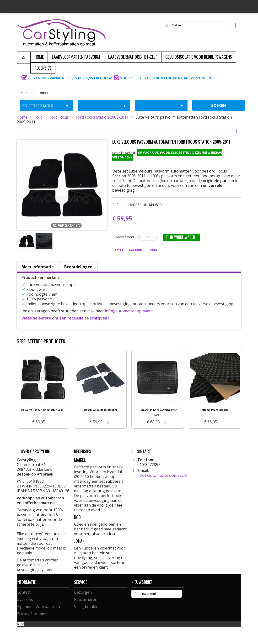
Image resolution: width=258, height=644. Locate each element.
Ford (38, 117)
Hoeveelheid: (125, 237)
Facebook (136, 250)
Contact (24, 592)
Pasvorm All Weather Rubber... (100, 410)
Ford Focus (59, 117)
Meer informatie (38, 267)
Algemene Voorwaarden (38, 607)
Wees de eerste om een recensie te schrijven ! (65, 318)
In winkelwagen (181, 237)
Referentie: (137, 205)
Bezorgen (83, 592)
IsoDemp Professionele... (215, 410)
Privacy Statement (33, 614)
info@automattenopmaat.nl (130, 311)
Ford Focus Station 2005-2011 (102, 117)
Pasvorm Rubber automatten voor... (43, 410)
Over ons (25, 599)
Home (22, 117)
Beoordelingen (78, 267)
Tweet (119, 250)
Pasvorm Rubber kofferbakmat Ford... (158, 412)
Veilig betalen (86, 607)
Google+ (154, 250)
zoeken (219, 105)
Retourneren (86, 599)
